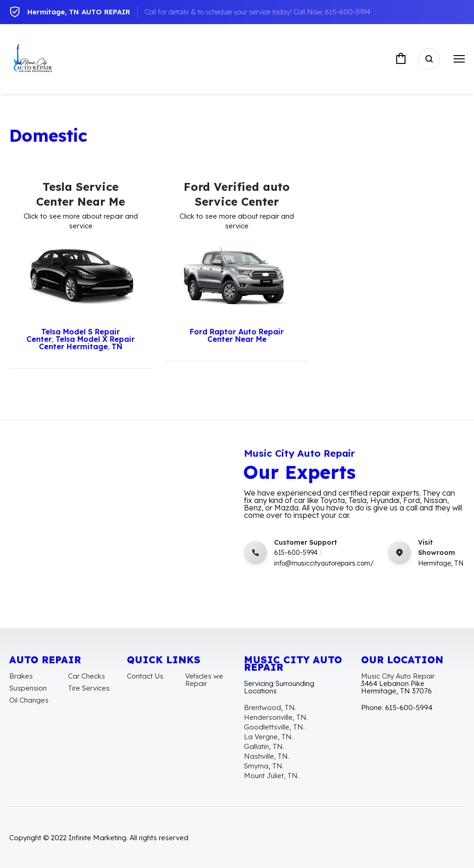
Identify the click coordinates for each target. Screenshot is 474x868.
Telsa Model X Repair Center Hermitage (87, 343)
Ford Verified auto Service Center (237, 194)
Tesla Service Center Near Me (81, 194)
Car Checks (87, 676)
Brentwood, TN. (270, 708)
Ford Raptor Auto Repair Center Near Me (237, 335)
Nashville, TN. (267, 756)
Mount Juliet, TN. (271, 776)
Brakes (21, 676)
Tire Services (89, 688)
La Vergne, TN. (268, 737)
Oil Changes (29, 700)
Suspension (28, 688)
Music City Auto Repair (398, 676)
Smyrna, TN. (264, 766)
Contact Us (145, 676)
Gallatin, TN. (264, 746)
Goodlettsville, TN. (274, 727)
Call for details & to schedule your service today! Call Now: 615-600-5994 (257, 12)
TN (117, 346)
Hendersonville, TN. (276, 717)
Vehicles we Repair (204, 680)
